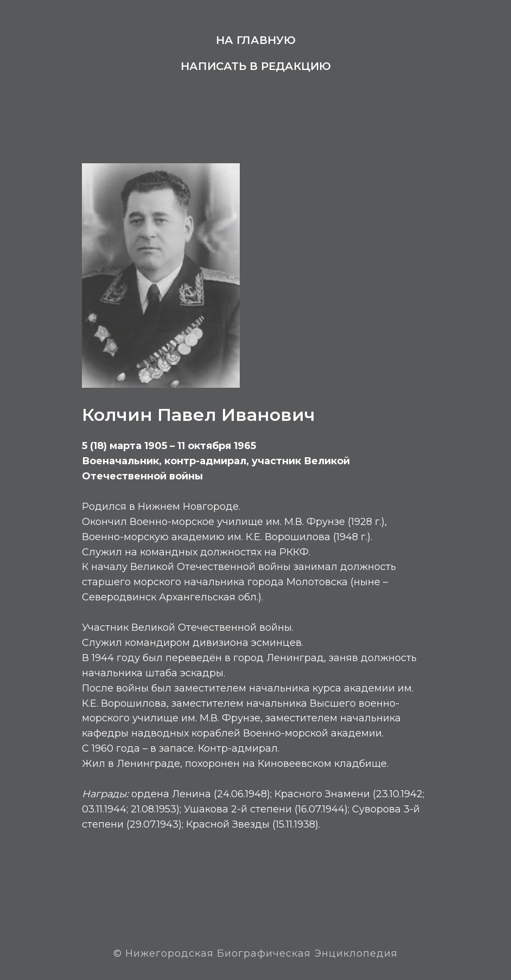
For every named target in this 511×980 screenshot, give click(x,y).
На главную (256, 40)
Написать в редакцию (256, 66)
